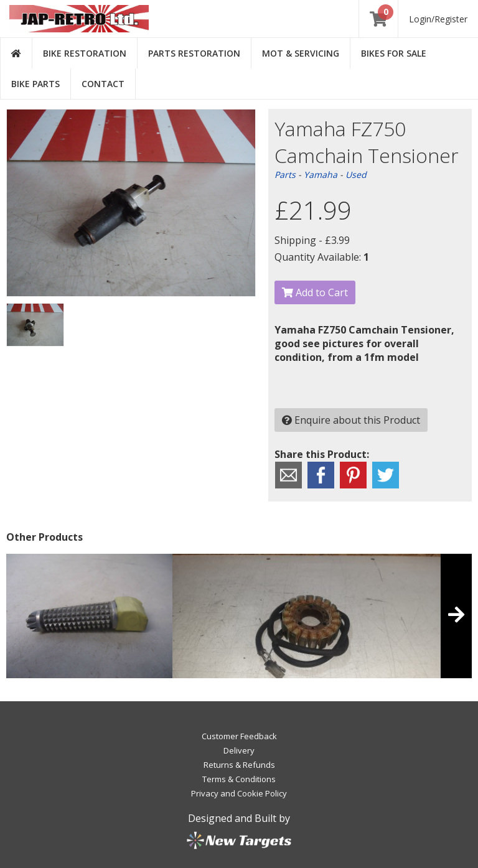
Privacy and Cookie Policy (239, 793)
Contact (103, 84)
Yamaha (321, 175)
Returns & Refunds (239, 765)
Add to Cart (315, 292)
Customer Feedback (239, 736)
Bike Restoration (85, 53)
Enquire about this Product (351, 420)
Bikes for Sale (394, 53)
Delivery (239, 750)
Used (356, 175)
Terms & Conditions (239, 779)
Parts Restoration (194, 53)
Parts (285, 175)
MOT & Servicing (301, 53)
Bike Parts (35, 84)
